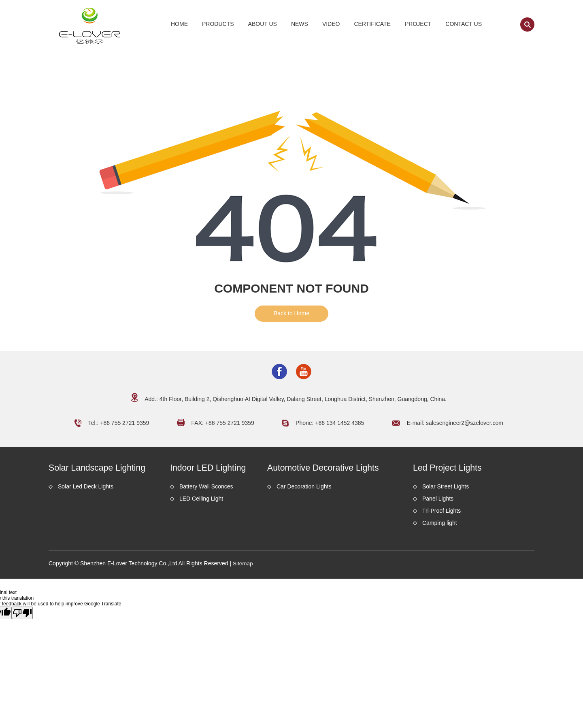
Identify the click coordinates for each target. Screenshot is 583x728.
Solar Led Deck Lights (86, 488)
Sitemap (243, 565)
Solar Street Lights (446, 488)
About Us (263, 24)
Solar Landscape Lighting (103, 468)
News (300, 24)
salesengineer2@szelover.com (465, 423)
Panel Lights (438, 500)
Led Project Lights (452, 468)
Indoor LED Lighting (213, 468)
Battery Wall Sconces (206, 488)
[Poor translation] (22, 614)
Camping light (440, 524)
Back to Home (291, 313)
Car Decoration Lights (304, 488)
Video (331, 24)
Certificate (372, 24)
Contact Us (464, 24)
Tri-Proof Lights (442, 512)
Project (418, 24)
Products (218, 24)
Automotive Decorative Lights (330, 468)
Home (179, 24)
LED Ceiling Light (201, 500)
